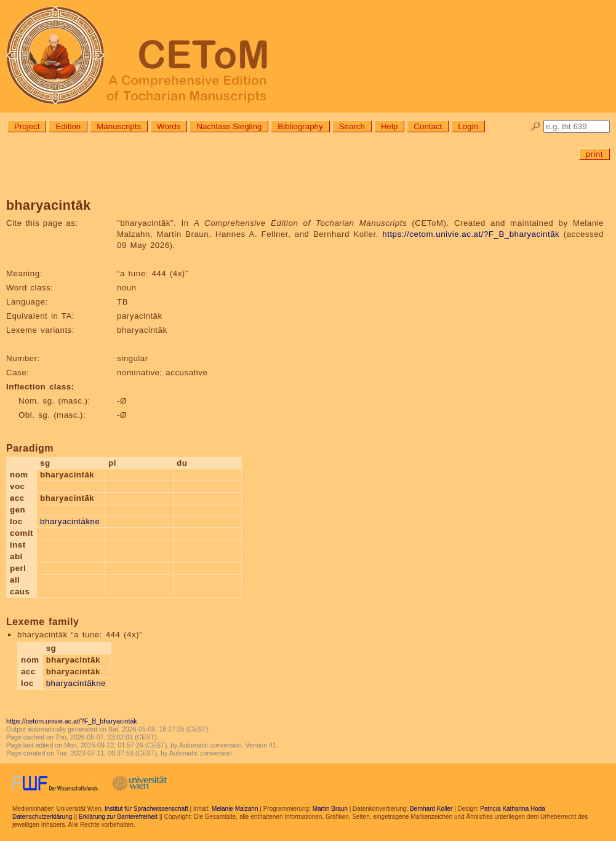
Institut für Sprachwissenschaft (146, 809)
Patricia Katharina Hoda (513, 809)
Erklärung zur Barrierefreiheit (118, 817)
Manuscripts (119, 126)
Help (389, 126)
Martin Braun (330, 809)
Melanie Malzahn (235, 809)
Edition (68, 126)
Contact (428, 126)
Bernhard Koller (431, 809)
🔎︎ (536, 126)
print (594, 154)
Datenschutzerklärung (42, 817)
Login (468, 126)
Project (27, 126)
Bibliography (300, 126)
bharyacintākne (70, 521)
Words (169, 126)
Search (352, 126)
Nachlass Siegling (229, 126)
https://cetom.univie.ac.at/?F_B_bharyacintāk (471, 234)
